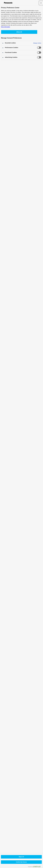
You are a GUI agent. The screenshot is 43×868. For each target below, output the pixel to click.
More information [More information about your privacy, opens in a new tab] (6, 27)
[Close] (41, 3)
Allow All (19, 32)
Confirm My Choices (21, 862)
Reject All (21, 857)
